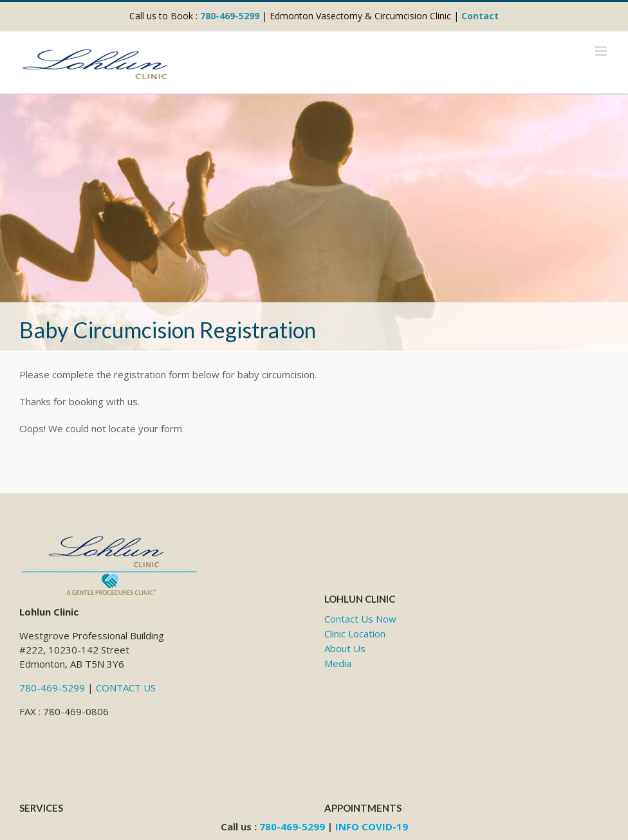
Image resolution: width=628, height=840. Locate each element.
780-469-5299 (230, 16)
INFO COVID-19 (372, 826)
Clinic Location (355, 634)
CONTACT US (126, 688)
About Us (345, 648)
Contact (480, 16)
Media (338, 663)
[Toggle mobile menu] (602, 51)
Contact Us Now (360, 619)
